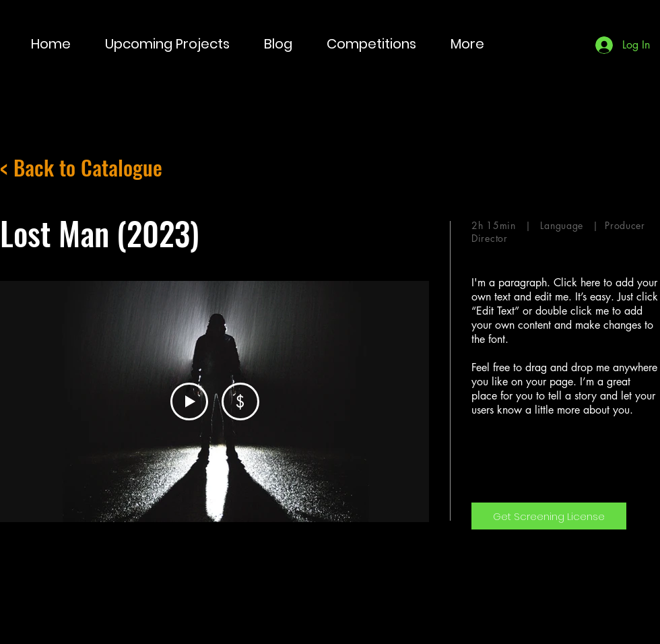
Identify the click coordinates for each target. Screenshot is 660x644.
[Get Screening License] (549, 516)
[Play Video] (189, 401)
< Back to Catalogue (81, 167)
